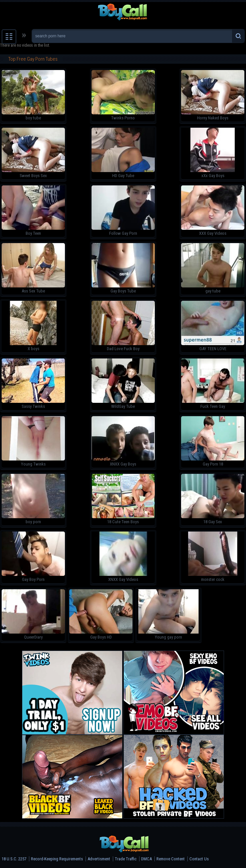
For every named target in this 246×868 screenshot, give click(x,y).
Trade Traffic (126, 859)
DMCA (146, 859)
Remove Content (171, 859)
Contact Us (199, 859)
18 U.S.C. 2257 (14, 859)
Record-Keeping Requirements (57, 859)
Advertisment (99, 859)
